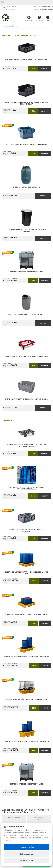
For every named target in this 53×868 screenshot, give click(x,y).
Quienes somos (9, 851)
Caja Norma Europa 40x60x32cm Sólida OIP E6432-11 (27, 399)
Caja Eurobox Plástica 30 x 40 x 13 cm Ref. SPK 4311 (26, 60)
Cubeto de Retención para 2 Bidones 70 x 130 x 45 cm (26, 742)
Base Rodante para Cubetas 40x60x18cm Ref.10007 (27, 357)
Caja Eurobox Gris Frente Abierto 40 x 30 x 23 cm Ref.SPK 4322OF (26, 103)
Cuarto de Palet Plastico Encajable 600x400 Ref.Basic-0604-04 (26, 446)
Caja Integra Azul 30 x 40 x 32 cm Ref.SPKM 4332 (27, 145)
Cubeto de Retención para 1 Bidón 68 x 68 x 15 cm (26, 614)
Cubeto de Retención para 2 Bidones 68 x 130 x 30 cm (26, 657)
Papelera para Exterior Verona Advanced (26, 314)
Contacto (29, 18)
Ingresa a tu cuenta (35, 846)
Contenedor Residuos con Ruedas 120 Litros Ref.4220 (26, 230)
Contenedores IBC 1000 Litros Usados (26, 272)
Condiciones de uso (11, 844)
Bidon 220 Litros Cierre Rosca (26, 187)
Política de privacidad (12, 841)
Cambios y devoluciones (13, 846)
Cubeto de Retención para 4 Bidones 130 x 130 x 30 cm (26, 573)
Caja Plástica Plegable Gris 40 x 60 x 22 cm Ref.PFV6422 (27, 531)
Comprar (45, 69)
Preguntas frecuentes (37, 844)
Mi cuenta (39, 18)
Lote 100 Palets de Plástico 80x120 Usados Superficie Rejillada (26, 488)
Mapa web (31, 841)
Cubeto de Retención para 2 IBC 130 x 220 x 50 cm (26, 699)
